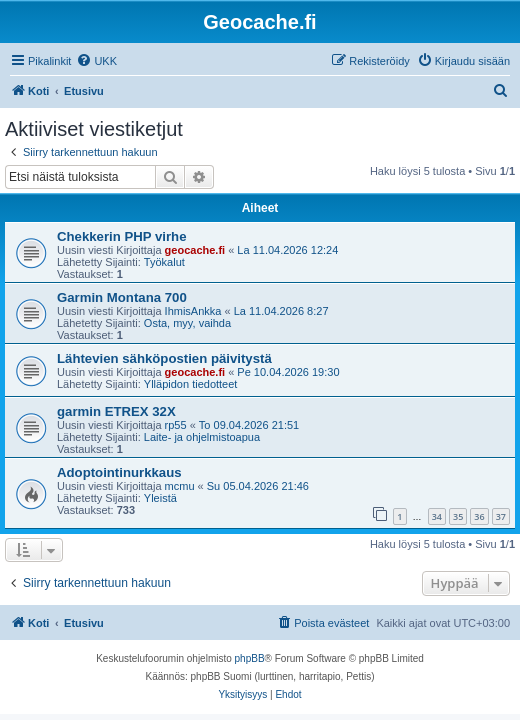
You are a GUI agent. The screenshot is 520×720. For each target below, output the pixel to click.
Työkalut (164, 262)
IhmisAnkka (193, 311)
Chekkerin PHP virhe (122, 236)
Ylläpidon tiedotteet (191, 384)
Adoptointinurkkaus (119, 472)
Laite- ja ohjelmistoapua (202, 437)
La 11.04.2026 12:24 (287, 250)
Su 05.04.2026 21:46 (258, 486)
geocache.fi (195, 250)
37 (501, 516)
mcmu (180, 486)
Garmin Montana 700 (122, 297)
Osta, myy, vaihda (187, 323)
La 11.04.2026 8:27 (281, 311)
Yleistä (160, 498)
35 (458, 516)
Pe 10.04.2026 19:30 (288, 372)
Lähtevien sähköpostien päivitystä (164, 358)
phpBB (250, 658)
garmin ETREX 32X (116, 411)
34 (437, 516)
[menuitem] (96, 61)
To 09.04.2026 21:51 (249, 425)
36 (479, 516)
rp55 (176, 425)
